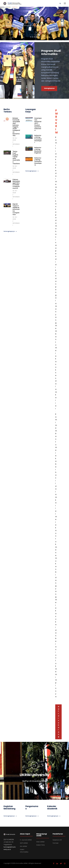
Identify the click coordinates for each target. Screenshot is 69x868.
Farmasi (55, 843)
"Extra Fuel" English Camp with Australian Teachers (16, 158)
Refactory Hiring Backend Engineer (38, 150)
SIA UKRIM (23, 846)
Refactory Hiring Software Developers (38, 161)
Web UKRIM (40, 842)
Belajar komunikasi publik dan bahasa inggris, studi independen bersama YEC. (16, 127)
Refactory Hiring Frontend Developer (38, 139)
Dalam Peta (40, 845)
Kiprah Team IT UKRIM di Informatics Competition (16, 209)
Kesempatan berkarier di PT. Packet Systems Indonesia (38, 124)
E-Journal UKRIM (26, 840)
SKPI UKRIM (24, 843)
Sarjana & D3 (57, 840)
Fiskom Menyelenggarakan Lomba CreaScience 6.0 (16, 184)
